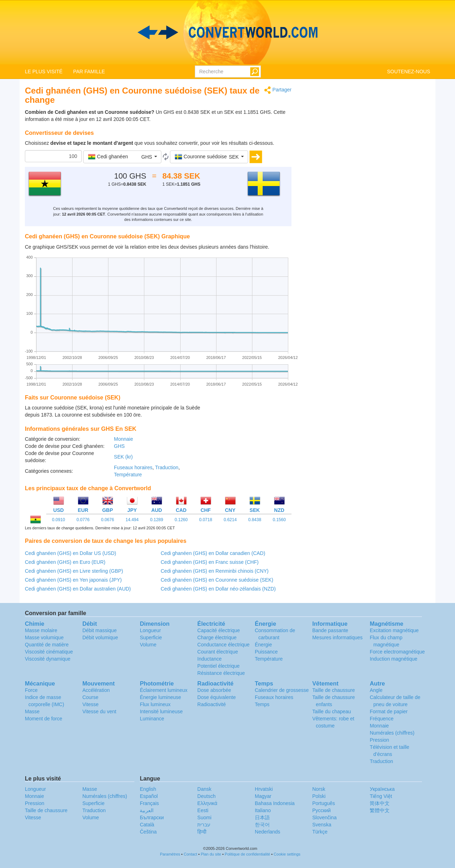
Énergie (263, 645)
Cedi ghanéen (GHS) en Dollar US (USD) (71, 553)
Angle (376, 690)
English (148, 789)
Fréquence (382, 719)
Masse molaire (41, 630)
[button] (122, 157)
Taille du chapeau (331, 711)
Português (323, 803)
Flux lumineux (155, 704)
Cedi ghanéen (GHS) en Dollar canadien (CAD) (213, 553)
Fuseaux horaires (133, 467)
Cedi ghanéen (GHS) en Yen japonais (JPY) (73, 580)
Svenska (322, 825)
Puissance (266, 652)
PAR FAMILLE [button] (89, 72)
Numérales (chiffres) (392, 733)
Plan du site (211, 854)
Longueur (150, 630)
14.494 (132, 520)
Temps (262, 704)
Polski (319, 796)
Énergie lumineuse (160, 697)
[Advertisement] (247, 422)
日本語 (262, 817)
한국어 (262, 825)
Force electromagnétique (397, 652)
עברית (204, 825)
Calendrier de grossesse (282, 690)
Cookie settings (287, 854)
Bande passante (330, 630)
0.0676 (108, 520)
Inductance (210, 659)
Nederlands (268, 832)
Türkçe (320, 832)
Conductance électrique (223, 645)
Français (149, 803)
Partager (278, 90)
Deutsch (206, 796)
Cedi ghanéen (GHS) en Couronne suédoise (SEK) (217, 580)
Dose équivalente (216, 697)
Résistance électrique (221, 673)
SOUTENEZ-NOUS (409, 72)
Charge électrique (217, 637)
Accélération (96, 690)
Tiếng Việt (381, 796)
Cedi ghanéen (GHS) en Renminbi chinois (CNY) (215, 571)
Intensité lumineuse (161, 711)
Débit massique (100, 630)
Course (90, 697)
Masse (32, 711)
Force (31, 690)
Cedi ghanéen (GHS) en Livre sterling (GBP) (74, 571)
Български (152, 817)
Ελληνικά (207, 803)
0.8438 (255, 520)
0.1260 (181, 520)
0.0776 (83, 520)
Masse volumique (44, 637)
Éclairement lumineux (164, 690)
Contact (191, 854)
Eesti (203, 810)
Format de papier (389, 711)
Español (149, 796)
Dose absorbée (214, 690)
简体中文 (380, 803)
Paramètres (170, 854)
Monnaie (124, 439)
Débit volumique (100, 637)
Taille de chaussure (333, 690)
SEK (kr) (124, 457)
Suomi (204, 817)
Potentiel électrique (218, 666)
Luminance (152, 719)
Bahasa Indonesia (275, 803)
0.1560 (279, 520)
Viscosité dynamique (48, 659)
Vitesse (91, 704)
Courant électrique (218, 652)
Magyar (263, 796)
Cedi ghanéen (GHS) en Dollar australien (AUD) (78, 589)
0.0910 (58, 520)
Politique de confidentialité (247, 854)
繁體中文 (380, 810)
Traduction (167, 467)
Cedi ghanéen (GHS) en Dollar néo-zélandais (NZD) (218, 589)
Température (128, 475)
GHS (119, 446)
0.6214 (230, 520)
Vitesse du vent (99, 711)
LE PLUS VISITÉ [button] (44, 72)
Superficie (151, 637)
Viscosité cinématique (49, 652)
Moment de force (44, 719)
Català (147, 825)
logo (227, 32)
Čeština (148, 832)
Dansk (204, 789)
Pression (379, 740)
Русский (321, 810)
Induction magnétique (394, 659)
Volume (148, 645)
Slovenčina (324, 817)
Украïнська (382, 789)
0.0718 (206, 520)
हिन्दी (202, 832)
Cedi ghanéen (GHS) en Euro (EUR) (65, 562)
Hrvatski (264, 789)
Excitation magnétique (394, 630)
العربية (147, 810)
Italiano (263, 810)
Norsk (319, 789)
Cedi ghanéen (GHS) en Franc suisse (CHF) (210, 562)
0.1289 (157, 520)
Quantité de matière (47, 645)
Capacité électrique (219, 630)
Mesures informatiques (337, 637)
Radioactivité (212, 704)
